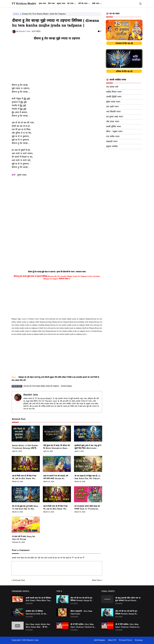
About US (112, 640)
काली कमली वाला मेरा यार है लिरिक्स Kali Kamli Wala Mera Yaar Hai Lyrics (38, 599)
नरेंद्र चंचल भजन (113, 122)
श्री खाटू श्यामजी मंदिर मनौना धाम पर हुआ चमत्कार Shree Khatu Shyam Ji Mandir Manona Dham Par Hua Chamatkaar (128, 599)
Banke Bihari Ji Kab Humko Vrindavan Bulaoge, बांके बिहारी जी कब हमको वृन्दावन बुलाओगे (25, 447)
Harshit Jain (31, 395)
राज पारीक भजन (113, 137)
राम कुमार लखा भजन (115, 117)
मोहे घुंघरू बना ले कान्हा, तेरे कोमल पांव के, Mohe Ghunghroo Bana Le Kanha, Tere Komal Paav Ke (57, 447)
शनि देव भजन (83, 4)
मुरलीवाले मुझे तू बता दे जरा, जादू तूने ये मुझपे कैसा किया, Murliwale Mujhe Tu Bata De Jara (88, 447)
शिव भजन (51, 4)
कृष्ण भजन (42, 4)
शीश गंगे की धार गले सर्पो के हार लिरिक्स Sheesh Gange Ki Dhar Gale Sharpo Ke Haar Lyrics (82, 599)
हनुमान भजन (61, 4)
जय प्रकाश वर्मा (112, 87)
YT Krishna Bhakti (24, 4)
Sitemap (139, 640)
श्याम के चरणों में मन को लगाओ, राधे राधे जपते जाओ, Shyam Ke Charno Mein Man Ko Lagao (56, 477)
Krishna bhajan (66, 386)
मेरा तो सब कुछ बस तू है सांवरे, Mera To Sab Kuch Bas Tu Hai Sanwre (25, 508)
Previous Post (19, 581)
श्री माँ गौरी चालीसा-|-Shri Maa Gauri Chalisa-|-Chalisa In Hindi (82, 626)
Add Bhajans (99, 640)
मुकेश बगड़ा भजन (113, 102)
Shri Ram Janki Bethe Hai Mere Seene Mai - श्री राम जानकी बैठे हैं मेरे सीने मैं (38, 626)
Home (16, 14)
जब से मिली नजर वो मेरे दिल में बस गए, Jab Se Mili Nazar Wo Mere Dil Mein (24, 477)
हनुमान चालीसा (112, 147)
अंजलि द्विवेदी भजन (114, 97)
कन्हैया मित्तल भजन (114, 92)
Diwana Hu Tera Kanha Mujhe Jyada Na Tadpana (44, 14)
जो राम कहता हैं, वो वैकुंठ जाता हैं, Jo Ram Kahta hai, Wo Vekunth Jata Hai (88, 477)
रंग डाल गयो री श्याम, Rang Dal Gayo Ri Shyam (24, 538)
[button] (140, 4)
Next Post (96, 581)
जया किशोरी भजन (113, 112)
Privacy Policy (125, 640)
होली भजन (96, 4)
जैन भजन (70, 4)
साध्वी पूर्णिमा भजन (114, 127)
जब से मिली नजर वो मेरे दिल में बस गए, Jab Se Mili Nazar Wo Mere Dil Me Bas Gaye (55, 508)
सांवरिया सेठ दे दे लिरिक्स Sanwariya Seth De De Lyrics (36, 613)
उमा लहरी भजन (112, 107)
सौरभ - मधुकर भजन (114, 132)
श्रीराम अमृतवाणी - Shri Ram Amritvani (81, 613)
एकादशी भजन (112, 142)
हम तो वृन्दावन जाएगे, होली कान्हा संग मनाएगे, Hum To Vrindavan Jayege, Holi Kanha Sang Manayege (87, 508)
